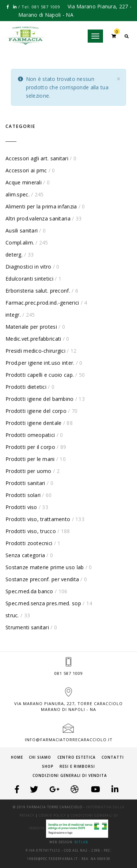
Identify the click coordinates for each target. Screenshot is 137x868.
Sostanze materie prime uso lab (45, 567)
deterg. (14, 255)
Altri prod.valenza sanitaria (38, 218)
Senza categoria (25, 555)
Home (17, 757)
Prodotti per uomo (28, 471)
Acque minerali (24, 182)
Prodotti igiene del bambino (40, 399)
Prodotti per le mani (30, 459)
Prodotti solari (23, 495)
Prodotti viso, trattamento (38, 519)
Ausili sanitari (22, 230)
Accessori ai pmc (26, 170)
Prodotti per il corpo (30, 447)
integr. (13, 315)
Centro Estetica (77, 757)
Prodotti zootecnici (29, 543)
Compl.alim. (20, 243)
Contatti (113, 757)
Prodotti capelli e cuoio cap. (40, 375)
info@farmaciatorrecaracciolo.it (69, 740)
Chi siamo (40, 757)
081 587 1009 (69, 673)
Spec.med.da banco (29, 591)
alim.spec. (18, 194)
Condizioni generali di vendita (70, 775)
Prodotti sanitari (25, 483)
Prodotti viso (21, 507)
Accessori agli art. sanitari (37, 158)
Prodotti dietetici (26, 387)
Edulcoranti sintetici (29, 279)
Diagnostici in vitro (28, 267)
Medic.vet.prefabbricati (33, 339)
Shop (48, 766)
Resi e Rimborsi (77, 766)
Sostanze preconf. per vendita (42, 579)
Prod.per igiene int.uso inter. (40, 363)
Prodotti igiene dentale (33, 423)
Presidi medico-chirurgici (35, 351)
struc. (12, 615)
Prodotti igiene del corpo (36, 411)
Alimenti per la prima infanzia (41, 206)
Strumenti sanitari (27, 627)
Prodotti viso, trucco (31, 531)
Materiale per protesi (31, 327)
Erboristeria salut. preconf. (38, 291)
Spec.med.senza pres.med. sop (43, 603)
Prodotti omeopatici (30, 435)
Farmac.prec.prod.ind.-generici (42, 303)
